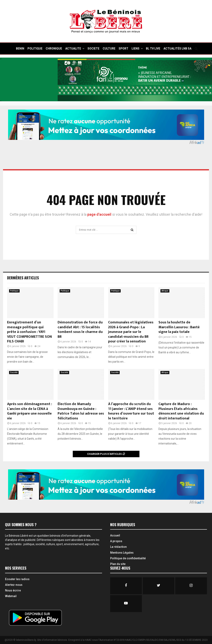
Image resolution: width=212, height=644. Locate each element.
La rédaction (118, 547)
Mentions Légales (122, 553)
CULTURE (109, 49)
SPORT (123, 49)
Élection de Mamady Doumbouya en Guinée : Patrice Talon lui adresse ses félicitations (81, 411)
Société (14, 372)
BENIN (20, 49)
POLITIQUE (35, 49)
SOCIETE (93, 49)
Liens (136, 49)
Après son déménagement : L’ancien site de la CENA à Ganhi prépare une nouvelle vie (30, 411)
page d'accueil (100, 214)
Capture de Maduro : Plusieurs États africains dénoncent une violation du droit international (181, 411)
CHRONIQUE (54, 49)
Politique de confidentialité (128, 558)
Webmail (11, 596)
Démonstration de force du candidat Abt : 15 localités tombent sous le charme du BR (80, 329)
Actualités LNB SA (177, 49)
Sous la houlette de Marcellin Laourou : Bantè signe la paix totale (179, 327)
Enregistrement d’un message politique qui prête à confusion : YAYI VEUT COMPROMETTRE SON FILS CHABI (30, 332)
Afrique (165, 291)
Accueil (115, 535)
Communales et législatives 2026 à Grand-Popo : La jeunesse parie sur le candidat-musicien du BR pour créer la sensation (131, 332)
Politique (14, 291)
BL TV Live (153, 49)
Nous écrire (13, 590)
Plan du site (118, 564)
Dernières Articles (23, 278)
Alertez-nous (14, 585)
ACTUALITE (73, 49)
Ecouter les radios (17, 579)
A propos (116, 541)
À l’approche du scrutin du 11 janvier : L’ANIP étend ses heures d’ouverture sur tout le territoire (131, 411)
